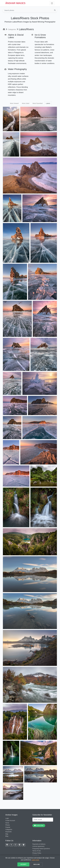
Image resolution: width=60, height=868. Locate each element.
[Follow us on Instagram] (15, 845)
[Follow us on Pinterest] (19, 845)
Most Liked (26, 103)
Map (7, 834)
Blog (7, 836)
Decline (37, 864)
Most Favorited (38, 103)
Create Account (10, 820)
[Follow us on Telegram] (24, 845)
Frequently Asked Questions (41, 849)
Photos (8, 825)
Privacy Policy (37, 853)
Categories (12, 29)
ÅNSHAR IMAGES (15, 3)
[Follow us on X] (11, 845)
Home (7, 823)
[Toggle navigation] (52, 3)
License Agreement (38, 846)
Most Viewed (14, 103)
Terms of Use (36, 851)
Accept (23, 864)
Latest (48, 103)
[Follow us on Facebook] (7, 845)
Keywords (8, 832)
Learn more (35, 860)
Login (7, 818)
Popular (8, 827)
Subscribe (39, 825)
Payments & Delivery (39, 844)
